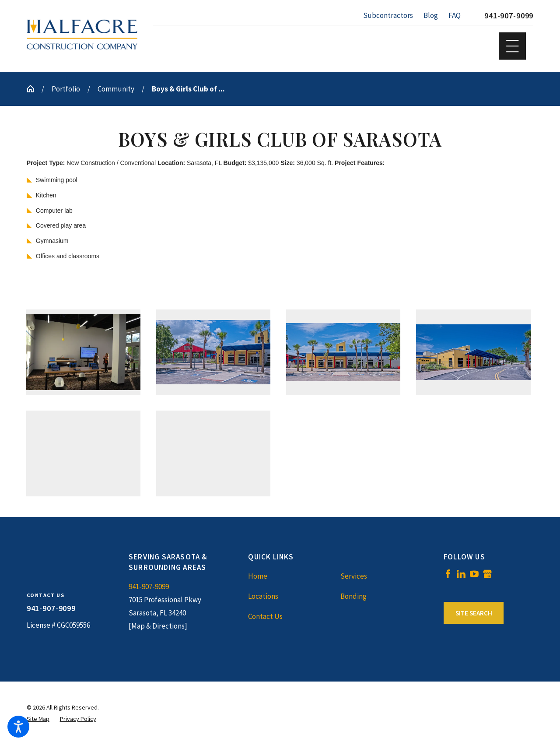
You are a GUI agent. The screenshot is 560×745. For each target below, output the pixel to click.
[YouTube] (474, 574)
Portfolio (66, 89)
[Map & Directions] (158, 626)
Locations (263, 596)
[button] (18, 727)
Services (354, 576)
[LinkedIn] (461, 574)
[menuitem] (294, 576)
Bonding (353, 596)
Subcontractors (388, 15)
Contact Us (265, 616)
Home (258, 576)
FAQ (455, 15)
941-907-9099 (509, 16)
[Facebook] (448, 574)
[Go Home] (34, 89)
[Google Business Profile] (487, 574)
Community (116, 89)
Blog (431, 15)
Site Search (474, 613)
